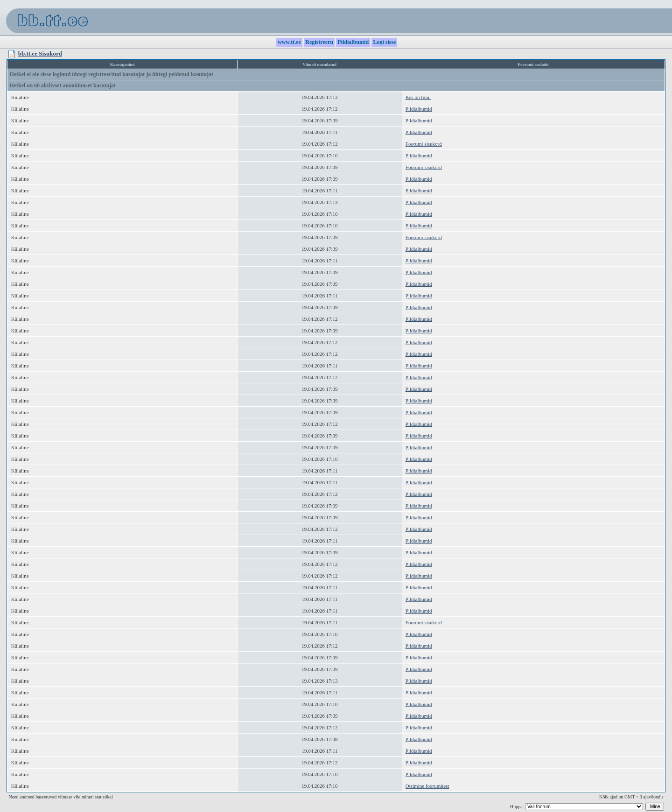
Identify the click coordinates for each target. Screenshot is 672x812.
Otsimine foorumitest (427, 786)
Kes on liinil (418, 97)
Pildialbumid (419, 109)
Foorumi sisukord (424, 144)
